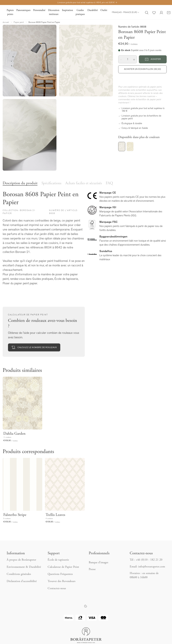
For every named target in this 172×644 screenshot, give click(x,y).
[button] (121, 59)
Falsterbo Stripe (15, 515)
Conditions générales (19, 574)
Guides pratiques (80, 12)
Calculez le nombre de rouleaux (34, 347)
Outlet (104, 10)
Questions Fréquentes (60, 574)
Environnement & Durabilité (24, 567)
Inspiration (67, 10)
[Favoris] (154, 12)
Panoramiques (23, 10)
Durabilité (93, 10)
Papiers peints (10, 12)
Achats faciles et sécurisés (84, 183)
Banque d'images (98, 563)
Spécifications (51, 183)
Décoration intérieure (54, 12)
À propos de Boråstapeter (21, 560)
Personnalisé (39, 10)
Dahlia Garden (14, 434)
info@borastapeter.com (152, 567)
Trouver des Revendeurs (62, 581)
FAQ (109, 183)
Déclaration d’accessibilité (22, 581)
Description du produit (20, 183)
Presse (92, 569)
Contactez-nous (57, 589)
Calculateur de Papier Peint (63, 567)
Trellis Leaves (55, 515)
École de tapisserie (58, 560)
